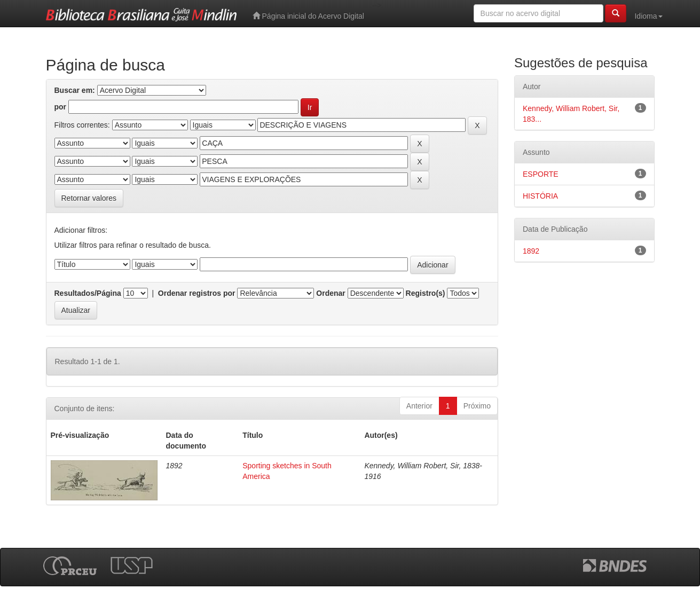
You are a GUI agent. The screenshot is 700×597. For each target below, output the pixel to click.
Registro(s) (426, 293)
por (61, 107)
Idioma (648, 16)
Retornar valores (89, 198)
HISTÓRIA (540, 196)
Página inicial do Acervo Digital (308, 16)
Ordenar (331, 293)
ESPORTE (541, 174)
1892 (531, 251)
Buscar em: (75, 90)
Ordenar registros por (197, 293)
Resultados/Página (88, 293)
